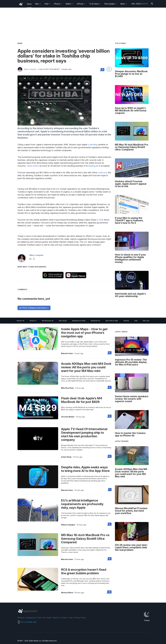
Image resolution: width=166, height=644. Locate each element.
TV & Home (95, 4)
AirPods (81, 4)
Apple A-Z (57, 618)
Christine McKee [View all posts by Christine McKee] (68, 417)
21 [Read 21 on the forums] (109, 592)
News (29, 4)
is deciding (93, 145)
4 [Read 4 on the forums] (110, 387)
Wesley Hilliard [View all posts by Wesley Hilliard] (67, 593)
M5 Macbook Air (48, 321)
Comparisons (31, 618)
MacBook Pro (96, 321)
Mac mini (146, 321)
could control (33, 166)
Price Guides (111, 4)
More (124, 4)
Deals (49, 618)
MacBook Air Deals (79, 321)
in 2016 (100, 220)
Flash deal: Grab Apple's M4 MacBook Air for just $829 (82, 400)
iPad (48, 4)
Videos (65, 618)
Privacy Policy (80, 618)
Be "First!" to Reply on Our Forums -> (34, 308)
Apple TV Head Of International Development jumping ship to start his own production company (84, 434)
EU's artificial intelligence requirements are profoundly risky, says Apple (82, 504)
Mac (38, 4)
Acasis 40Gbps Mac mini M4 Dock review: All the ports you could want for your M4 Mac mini (86, 367)
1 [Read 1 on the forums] (110, 489)
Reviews (21, 618)
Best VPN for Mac (112, 321)
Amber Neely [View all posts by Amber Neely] (66, 457)
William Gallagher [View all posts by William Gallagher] (68, 525)
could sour (103, 173)
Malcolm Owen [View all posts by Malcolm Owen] (67, 353)
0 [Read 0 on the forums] (110, 416)
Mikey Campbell (30, 69)
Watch (69, 4)
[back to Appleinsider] (21, 4)
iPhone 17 (33, 321)
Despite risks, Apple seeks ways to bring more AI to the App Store (85, 469)
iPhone (58, 4)
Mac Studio (63, 321)
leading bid (93, 166)
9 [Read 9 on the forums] (110, 559)
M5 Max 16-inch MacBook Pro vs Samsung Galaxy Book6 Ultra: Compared (85, 539)
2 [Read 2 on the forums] (110, 353)
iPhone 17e (20, 321)
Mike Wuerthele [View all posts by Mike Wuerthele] (67, 388)
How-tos (41, 618)
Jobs (71, 618)
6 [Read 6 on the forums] (110, 524)
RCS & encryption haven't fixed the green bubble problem (84, 571)
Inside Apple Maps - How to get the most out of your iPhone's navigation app (84, 333)
